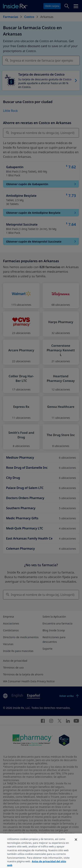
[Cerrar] (76, 844)
